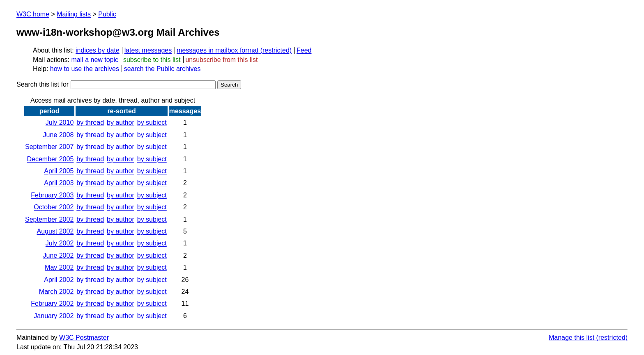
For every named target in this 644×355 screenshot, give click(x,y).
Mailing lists (74, 14)
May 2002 (59, 267)
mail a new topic (95, 60)
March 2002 (56, 292)
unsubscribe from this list (221, 60)
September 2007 (49, 147)
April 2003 (59, 183)
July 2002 (60, 243)
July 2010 (60, 123)
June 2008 (59, 135)
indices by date (98, 50)
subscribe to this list (152, 60)
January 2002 (54, 316)
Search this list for (116, 84)
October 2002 (54, 207)
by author (121, 123)
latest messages (148, 50)
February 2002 (52, 303)
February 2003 (52, 195)
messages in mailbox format (217, 50)
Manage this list (572, 338)
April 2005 (59, 171)
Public (107, 14)
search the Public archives (162, 69)
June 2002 (59, 255)
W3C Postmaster (84, 338)
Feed (304, 50)
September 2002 (49, 219)
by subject (152, 123)
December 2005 (50, 159)
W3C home (33, 14)
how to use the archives (85, 69)
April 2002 (59, 280)
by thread (90, 123)
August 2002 (55, 231)
